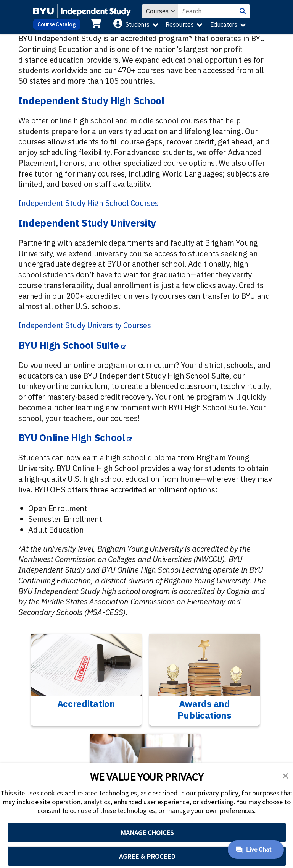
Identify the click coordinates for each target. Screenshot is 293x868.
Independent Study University (87, 223)
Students (138, 24)
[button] (285, 775)
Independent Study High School (91, 101)
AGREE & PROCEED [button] (147, 856)
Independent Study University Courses (85, 325)
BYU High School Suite (69, 345)
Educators (224, 24)
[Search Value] (207, 11)
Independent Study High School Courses (88, 203)
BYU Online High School (72, 438)
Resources (180, 24)
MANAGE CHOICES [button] (147, 833)
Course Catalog (57, 24)
